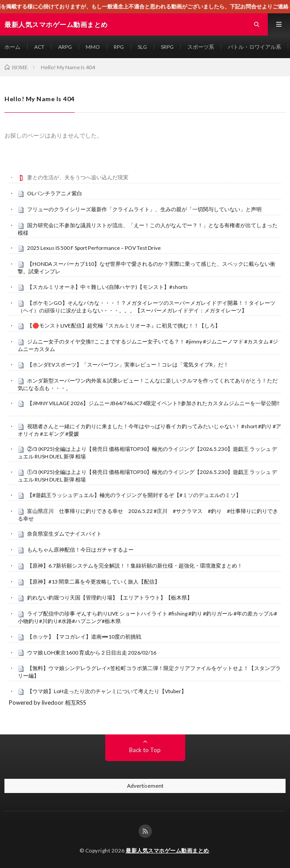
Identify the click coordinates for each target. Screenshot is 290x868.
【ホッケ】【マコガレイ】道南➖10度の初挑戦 (84, 637)
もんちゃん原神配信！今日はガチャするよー (80, 550)
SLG (142, 47)
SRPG (167, 47)
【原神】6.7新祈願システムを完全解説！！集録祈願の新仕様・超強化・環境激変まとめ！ (135, 566)
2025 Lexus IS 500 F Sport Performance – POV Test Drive (94, 248)
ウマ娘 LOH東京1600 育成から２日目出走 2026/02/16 (92, 653)
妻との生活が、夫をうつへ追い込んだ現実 (78, 177)
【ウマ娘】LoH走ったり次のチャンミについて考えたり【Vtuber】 (107, 691)
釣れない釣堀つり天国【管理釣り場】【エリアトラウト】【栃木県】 (110, 598)
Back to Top (145, 750)
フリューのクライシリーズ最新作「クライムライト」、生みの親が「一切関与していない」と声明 (144, 209)
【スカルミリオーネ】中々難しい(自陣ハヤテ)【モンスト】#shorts (107, 287)
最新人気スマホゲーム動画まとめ (167, 850)
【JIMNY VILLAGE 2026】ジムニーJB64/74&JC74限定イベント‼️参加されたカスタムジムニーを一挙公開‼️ (153, 403)
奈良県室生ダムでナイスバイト (64, 534)
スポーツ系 (201, 47)
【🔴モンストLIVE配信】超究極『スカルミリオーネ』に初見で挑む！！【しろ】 (124, 325)
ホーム (12, 47)
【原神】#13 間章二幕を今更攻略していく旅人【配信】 (93, 582)
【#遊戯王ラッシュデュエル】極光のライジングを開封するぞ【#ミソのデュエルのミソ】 (134, 495)
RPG (119, 47)
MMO (93, 47)
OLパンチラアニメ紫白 (55, 193)
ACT (39, 47)
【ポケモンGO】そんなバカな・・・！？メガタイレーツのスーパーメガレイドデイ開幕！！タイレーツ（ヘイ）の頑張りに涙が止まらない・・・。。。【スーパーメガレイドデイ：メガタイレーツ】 (147, 307)
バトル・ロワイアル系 (254, 47)
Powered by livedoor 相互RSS (48, 702)
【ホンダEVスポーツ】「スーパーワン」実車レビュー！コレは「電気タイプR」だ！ (128, 365)
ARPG (65, 47)
